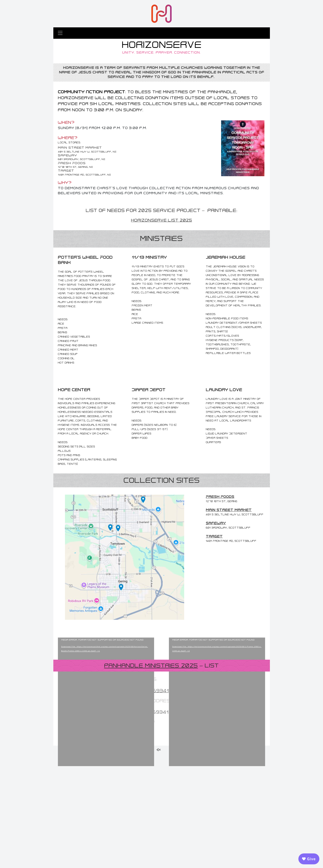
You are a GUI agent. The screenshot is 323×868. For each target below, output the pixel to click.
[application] (106, 702)
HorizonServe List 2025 (162, 220)
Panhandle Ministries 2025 (151, 781)
